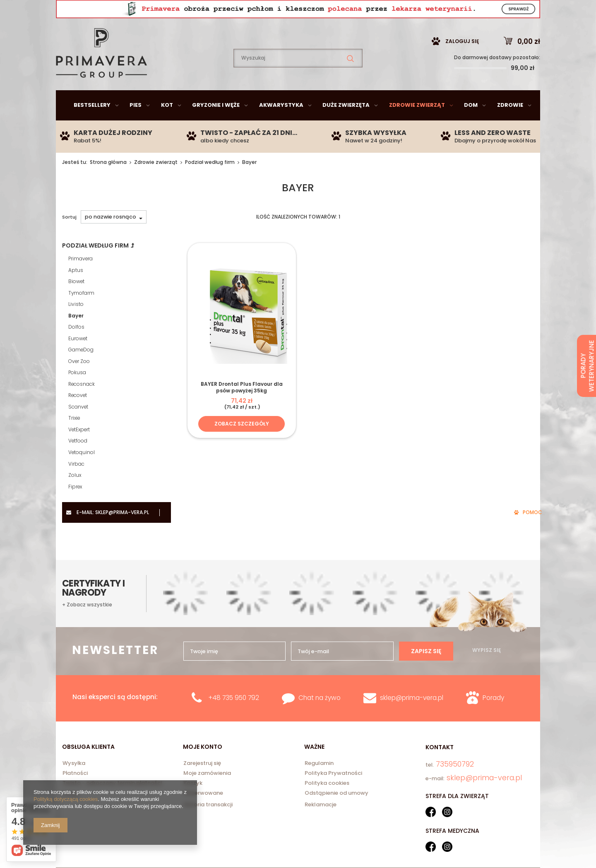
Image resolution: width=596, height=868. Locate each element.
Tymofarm (81, 314)
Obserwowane (203, 793)
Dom (471, 126)
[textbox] (298, 79)
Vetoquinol (82, 473)
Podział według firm (210, 183)
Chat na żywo (320, 698)
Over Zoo (79, 382)
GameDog (81, 370)
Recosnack (82, 405)
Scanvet (78, 428)
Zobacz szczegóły (242, 444)
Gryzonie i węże (216, 126)
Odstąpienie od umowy (336, 793)
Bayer (76, 337)
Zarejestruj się (202, 764)
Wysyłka (74, 764)
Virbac (76, 485)
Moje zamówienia (207, 774)
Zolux (75, 496)
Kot (167, 126)
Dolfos (76, 348)
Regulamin (319, 764)
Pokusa (77, 393)
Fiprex (75, 507)
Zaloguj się (462, 62)
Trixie (74, 439)
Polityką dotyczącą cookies (66, 799)
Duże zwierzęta (346, 126)
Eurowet (78, 359)
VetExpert (79, 450)
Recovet (78, 416)
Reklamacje (321, 804)
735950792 (201, 11)
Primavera (81, 279)
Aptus (76, 291)
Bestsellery (92, 126)
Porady (493, 698)
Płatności (75, 774)
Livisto (76, 325)
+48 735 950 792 (234, 698)
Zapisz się (426, 651)
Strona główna (108, 183)
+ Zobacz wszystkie (87, 605)
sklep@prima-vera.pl (116, 10)
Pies (136, 126)
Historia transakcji (208, 804)
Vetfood (78, 462)
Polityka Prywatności (333, 774)
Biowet (76, 302)
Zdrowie (510, 126)
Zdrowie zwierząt (417, 126)
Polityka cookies (327, 784)
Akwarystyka (281, 126)
